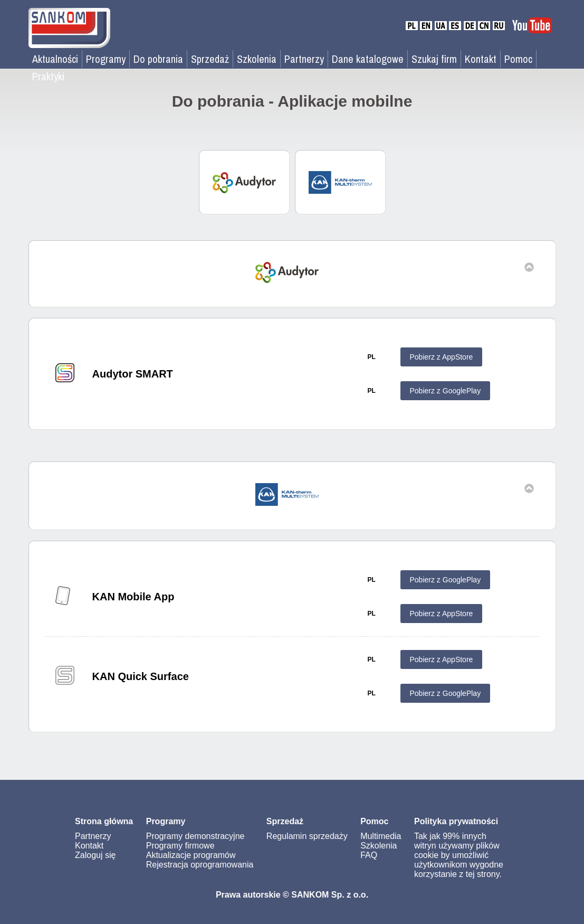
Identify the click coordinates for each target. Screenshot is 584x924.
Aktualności (55, 59)
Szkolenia (257, 59)
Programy (106, 59)
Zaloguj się (95, 855)
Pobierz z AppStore (442, 357)
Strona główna (104, 821)
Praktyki (48, 76)
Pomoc (518, 59)
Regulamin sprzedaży (307, 836)
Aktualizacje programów (191, 855)
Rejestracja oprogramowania (200, 865)
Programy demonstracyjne (195, 836)
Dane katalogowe (368, 59)
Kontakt (481, 59)
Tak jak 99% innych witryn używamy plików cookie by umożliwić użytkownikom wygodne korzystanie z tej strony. (459, 855)
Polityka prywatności (456, 821)
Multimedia (381, 836)
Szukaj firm (434, 59)
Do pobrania (158, 59)
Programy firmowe (180, 846)
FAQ (369, 855)
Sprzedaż (210, 59)
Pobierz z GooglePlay (446, 391)
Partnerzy (304, 59)
